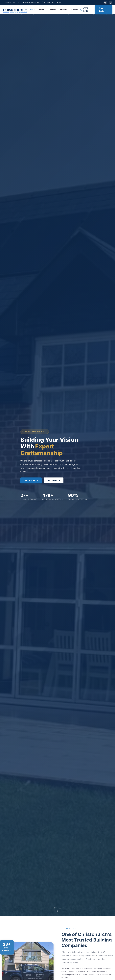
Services (52, 10)
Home (32, 10)
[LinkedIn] (111, 3)
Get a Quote (101, 10)
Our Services (31, 480)
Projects (64, 10)
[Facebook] (105, 3)
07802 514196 (9, 3)
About (42, 10)
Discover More (54, 480)
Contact (75, 10)
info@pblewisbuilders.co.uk (28, 3)
